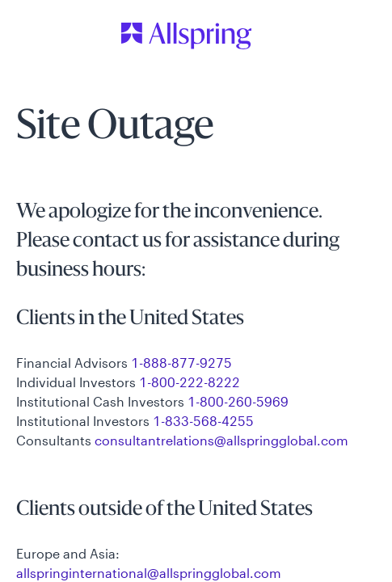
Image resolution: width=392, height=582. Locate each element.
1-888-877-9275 (181, 363)
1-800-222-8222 (190, 382)
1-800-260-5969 (238, 401)
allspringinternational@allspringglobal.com (149, 573)
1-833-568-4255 (203, 421)
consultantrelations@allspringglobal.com (221, 440)
